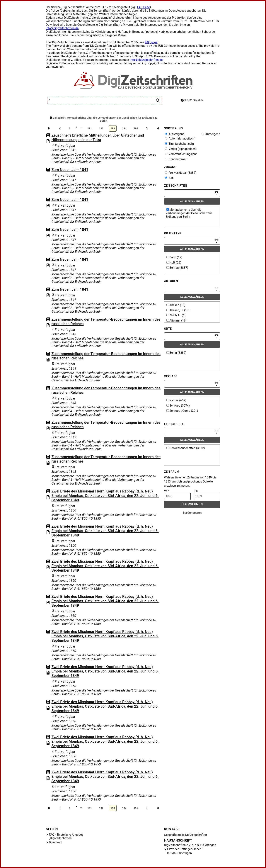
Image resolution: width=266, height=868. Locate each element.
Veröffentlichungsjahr (181, 154)
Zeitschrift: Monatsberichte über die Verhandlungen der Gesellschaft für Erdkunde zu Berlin (104, 119)
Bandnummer (176, 159)
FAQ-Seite (143, 7)
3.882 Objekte (192, 100)
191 (90, 128)
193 (113, 128)
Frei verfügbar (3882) (181, 173)
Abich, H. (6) (176, 315)
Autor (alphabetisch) (180, 139)
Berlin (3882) (176, 353)
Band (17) (174, 257)
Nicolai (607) (176, 400)
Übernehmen (192, 504)
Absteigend (211, 134)
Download (56, 842)
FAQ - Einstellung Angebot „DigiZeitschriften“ (66, 836)
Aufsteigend (175, 134)
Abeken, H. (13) (178, 310)
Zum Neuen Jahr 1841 (70, 170)
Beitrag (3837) (177, 268)
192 (101, 128)
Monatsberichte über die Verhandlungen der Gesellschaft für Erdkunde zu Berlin (189, 213)
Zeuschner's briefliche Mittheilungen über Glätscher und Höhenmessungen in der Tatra (98, 137)
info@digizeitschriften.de (62, 28)
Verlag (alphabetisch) (181, 149)
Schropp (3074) (178, 406)
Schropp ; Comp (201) (182, 411)
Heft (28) (174, 263)
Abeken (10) (176, 305)
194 (124, 128)
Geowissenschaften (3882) (186, 448)
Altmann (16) (177, 321)
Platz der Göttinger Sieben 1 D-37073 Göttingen (185, 851)
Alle (169, 178)
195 (136, 128)
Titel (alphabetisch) (179, 144)
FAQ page (151, 42)
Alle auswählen (192, 201)
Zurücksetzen (192, 513)
